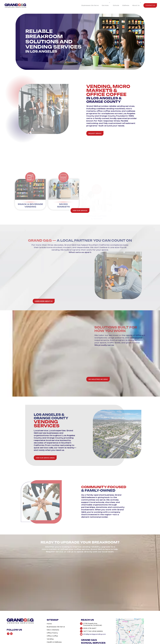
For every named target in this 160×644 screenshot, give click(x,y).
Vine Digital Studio (90, 643)
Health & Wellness (54, 628)
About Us (136, 5)
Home (49, 609)
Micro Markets (53, 615)
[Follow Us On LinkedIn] (11, 620)
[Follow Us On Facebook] (8, 620)
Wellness (126, 5)
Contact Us (150, 5)
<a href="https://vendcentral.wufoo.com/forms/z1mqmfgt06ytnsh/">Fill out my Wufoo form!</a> (80, 566)
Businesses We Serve (90, 5)
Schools (116, 5)
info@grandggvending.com (94, 620)
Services (106, 5)
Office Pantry (52, 619)
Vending (50, 625)
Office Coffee (52, 622)
